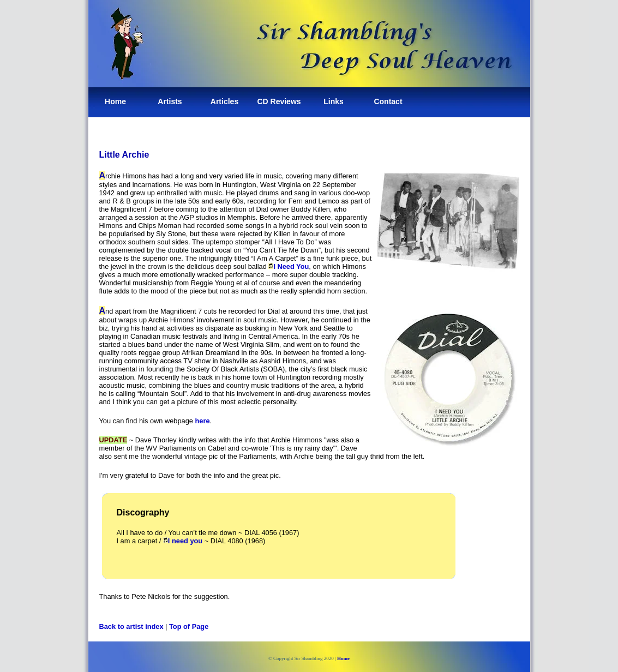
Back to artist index (131, 626)
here (202, 421)
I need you (185, 541)
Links (334, 101)
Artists (170, 101)
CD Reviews (279, 101)
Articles (224, 101)
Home (115, 101)
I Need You (289, 266)
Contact (388, 101)
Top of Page (189, 626)
